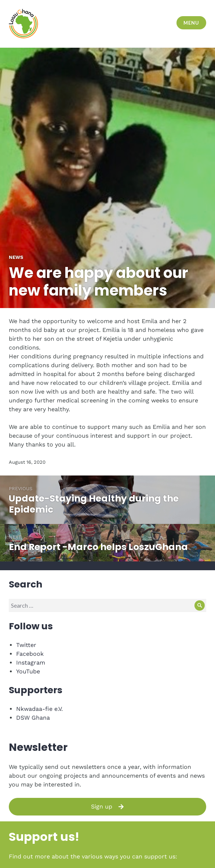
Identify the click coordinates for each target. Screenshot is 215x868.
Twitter (26, 645)
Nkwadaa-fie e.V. (39, 709)
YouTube (28, 671)
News (16, 257)
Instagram (31, 663)
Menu (191, 23)
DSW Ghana (33, 718)
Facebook (30, 654)
